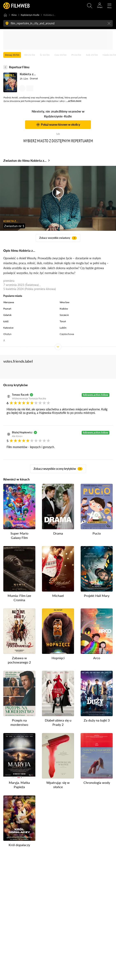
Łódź (6, 321)
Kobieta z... (28, 74)
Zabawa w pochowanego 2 (19, 660)
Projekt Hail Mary (97, 596)
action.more (75, 101)
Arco (97, 658)
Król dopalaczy (19, 845)
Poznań (7, 309)
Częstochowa (67, 334)
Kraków (64, 309)
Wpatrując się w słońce (58, 785)
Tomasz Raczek (20, 395)
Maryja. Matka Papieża (19, 785)
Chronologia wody (97, 783)
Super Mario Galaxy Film (19, 535)
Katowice (8, 328)
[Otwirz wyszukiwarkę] (90, 6)
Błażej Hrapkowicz (22, 432)
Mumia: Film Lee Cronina (19, 598)
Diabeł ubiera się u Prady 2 (58, 723)
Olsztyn (7, 334)
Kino (14, 15)
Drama (58, 533)
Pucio (97, 533)
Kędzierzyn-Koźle (30, 15)
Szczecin (64, 315)
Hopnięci (58, 658)
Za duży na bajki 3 (97, 720)
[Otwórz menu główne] (109, 6)
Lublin (63, 328)
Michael (58, 596)
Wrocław (64, 302)
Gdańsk (7, 315)
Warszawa (9, 302)
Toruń (63, 321)
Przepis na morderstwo (19, 723)
